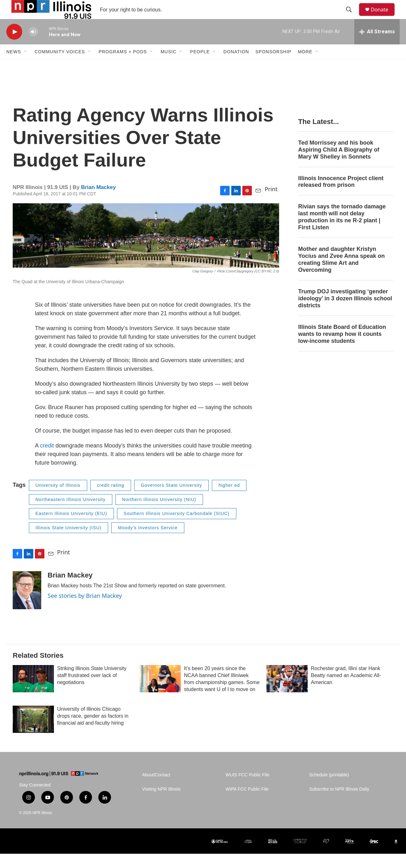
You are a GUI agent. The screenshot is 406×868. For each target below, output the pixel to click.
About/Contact (156, 789)
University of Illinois (58, 499)
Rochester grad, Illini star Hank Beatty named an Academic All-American (346, 690)
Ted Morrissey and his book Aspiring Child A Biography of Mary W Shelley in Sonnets (339, 164)
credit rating (111, 499)
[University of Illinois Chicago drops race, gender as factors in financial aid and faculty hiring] (33, 734)
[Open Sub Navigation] (26, 66)
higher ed (229, 499)
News (14, 66)
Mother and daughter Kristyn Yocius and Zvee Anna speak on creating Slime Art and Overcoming (341, 274)
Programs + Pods (123, 66)
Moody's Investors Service (148, 542)
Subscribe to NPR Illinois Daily (339, 803)
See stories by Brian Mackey (85, 610)
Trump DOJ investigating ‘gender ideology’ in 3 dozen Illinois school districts (345, 313)
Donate (383, 17)
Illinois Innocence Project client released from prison (341, 196)
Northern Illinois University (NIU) (159, 514)
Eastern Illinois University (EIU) (71, 528)
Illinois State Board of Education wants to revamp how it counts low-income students (342, 348)
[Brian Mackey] (27, 604)
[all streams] (377, 46)
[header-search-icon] (352, 17)
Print (271, 203)
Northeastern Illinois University (71, 514)
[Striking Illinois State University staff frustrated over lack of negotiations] (33, 693)
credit (47, 460)
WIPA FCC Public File (247, 803)
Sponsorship (273, 66)
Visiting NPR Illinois (161, 803)
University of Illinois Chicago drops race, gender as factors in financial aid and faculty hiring (93, 730)
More (305, 66)
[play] (14, 46)
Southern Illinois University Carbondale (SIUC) (177, 528)
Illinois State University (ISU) (69, 542)
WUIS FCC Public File (247, 789)
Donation (236, 66)
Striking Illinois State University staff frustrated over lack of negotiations (92, 690)
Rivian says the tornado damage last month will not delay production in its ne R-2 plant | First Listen (342, 231)
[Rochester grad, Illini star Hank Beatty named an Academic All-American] (287, 693)
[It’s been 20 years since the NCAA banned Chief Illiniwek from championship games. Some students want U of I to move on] (160, 693)
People (200, 66)
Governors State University (171, 499)
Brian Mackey (98, 202)
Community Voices (60, 66)
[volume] (33, 46)
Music (168, 66)
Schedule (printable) (329, 789)
